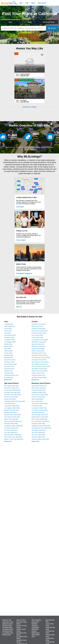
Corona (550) (8, 329)
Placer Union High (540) (11, 419)
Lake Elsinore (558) (10, 335)
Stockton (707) (9, 371)
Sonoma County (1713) (38, 375)
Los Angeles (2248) (10, 342)
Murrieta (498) (8, 346)
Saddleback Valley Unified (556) (14, 426)
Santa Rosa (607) (9, 369)
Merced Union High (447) (12, 410)
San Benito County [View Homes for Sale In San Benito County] (7, 631)
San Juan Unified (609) (38, 435)
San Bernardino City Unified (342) (41, 428)
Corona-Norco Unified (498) (12, 390)
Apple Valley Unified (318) (39, 386)
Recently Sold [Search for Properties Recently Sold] (49, 22)
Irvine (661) (8, 333)
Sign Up (19, 307)
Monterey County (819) (38, 346)
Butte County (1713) (38, 326)
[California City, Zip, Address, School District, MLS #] (23, 28)
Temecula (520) (9, 373)
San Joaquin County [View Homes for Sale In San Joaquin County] (8, 629)
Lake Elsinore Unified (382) (40, 404)
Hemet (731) (8, 331)
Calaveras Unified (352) (39, 390)
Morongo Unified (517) (11, 412)
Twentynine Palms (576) (11, 375)
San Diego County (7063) (39, 360)
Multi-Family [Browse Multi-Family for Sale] (35, 629)
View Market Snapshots (24, 273)
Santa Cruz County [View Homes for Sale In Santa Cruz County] (8, 624)
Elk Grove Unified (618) (11, 397)
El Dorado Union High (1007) (13, 395)
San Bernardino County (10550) (41, 358)
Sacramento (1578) (10, 360)
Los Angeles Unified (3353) (12, 408)
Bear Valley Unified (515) (11, 386)
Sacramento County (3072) (40, 355)
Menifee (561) (8, 344)
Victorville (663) (9, 378)
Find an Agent (21, 240)
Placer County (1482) (38, 351)
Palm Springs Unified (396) (12, 417)
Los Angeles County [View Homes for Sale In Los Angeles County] (8, 633)
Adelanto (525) (9, 324)
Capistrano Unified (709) (11, 388)
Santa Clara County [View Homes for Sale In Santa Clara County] (8, 622)
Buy (21, 3)
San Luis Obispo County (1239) (41, 366)
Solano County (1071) (38, 373)
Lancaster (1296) (9, 337)
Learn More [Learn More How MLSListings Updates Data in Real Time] (20, 207)
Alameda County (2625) (39, 324)
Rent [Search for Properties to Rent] (30, 22)
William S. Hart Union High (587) (14, 439)
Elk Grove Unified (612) (38, 397)
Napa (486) (8, 349)
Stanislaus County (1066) (39, 378)
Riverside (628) (9, 358)
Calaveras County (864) (39, 329)
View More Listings (29, 107)
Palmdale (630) (9, 355)
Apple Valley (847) (10, 326)
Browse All (8, 380)
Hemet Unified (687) (10, 399)
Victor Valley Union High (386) (13, 437)
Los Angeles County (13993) (40, 340)
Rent (33, 3)
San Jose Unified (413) (38, 432)
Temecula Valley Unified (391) (13, 435)
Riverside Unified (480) (11, 424)
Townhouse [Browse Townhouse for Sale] (35, 625)
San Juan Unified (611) (11, 432)
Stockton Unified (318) (38, 437)
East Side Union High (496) (12, 392)
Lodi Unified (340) (37, 406)
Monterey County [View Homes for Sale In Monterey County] (7, 625)
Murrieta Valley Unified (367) (40, 415)
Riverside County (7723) (39, 353)
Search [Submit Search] (52, 28)
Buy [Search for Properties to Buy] (10, 22)
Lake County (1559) (37, 337)
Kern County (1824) (37, 335)
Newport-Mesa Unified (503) (12, 415)
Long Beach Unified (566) (12, 406)
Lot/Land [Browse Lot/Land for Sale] (34, 631)
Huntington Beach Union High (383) (15, 401)
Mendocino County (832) (39, 342)
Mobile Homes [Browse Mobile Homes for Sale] (36, 633)
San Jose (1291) (9, 366)
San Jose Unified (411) (11, 430)
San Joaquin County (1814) (40, 364)
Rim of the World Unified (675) (13, 421)
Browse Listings (7, 635)
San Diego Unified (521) (11, 428)
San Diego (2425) (9, 362)
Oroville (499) (8, 353)
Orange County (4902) (38, 349)
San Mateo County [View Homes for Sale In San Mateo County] (7, 627)
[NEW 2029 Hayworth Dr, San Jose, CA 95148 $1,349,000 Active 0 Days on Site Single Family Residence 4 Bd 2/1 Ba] (30, 63)
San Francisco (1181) (10, 364)
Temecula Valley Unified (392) (40, 439)
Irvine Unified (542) (10, 404)
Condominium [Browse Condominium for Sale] (35, 627)
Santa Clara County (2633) (39, 371)
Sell (27, 3)
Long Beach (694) (9, 340)
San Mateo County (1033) (39, 369)
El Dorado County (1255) (39, 333)
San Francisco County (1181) (40, 362)
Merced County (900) (38, 344)
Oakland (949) (8, 351)
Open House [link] (42, 3)
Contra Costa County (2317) (40, 331)
